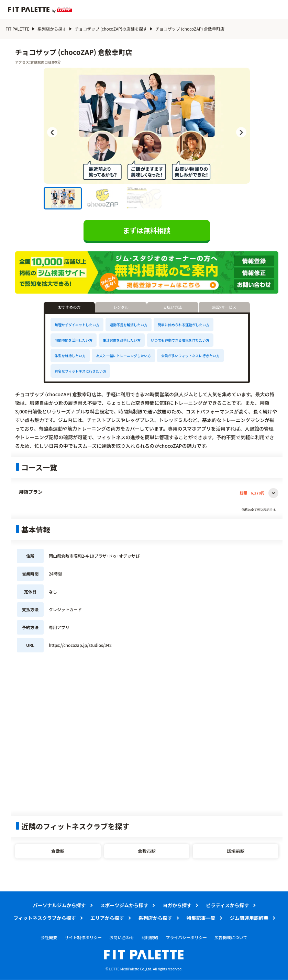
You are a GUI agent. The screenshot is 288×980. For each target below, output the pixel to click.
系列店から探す (52, 29)
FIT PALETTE (17, 29)
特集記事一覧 (201, 918)
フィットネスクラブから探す (45, 918)
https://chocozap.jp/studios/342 (80, 645)
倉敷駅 (58, 851)
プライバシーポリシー (186, 937)
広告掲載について (231, 937)
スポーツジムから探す (124, 905)
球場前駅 (236, 851)
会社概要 (49, 937)
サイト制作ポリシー (83, 937)
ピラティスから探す (227, 905)
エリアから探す (107, 918)
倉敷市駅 (147, 851)
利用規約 (150, 937)
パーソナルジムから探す (59, 905)
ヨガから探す (177, 905)
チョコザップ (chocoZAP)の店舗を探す (111, 29)
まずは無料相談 (147, 230)
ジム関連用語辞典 (249, 918)
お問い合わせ (122, 937)
